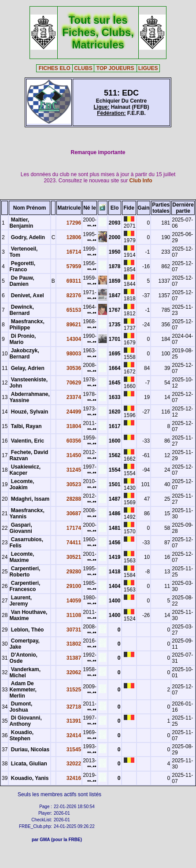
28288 (74, 499)
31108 (74, 615)
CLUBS (83, 68)
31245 (74, 470)
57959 (74, 266)
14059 (74, 601)
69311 (74, 281)
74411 (74, 543)
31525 (74, 690)
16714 (74, 252)
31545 (74, 750)
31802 (74, 644)
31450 (74, 455)
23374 (74, 397)
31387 (74, 658)
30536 (74, 368)
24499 (74, 412)
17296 (74, 223)
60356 (74, 441)
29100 (74, 586)
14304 (74, 339)
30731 (74, 630)
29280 (74, 572)
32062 (74, 672)
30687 (74, 513)
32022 (74, 764)
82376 (74, 295)
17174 (74, 528)
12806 (74, 237)
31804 (74, 426)
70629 (74, 383)
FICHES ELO (55, 68)
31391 (74, 721)
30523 (74, 484)
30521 (74, 557)
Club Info (141, 181)
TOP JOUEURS (115, 68)
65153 (74, 310)
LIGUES (148, 68)
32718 (74, 707)
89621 (74, 325)
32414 (74, 735)
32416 (74, 778)
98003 (74, 354)
